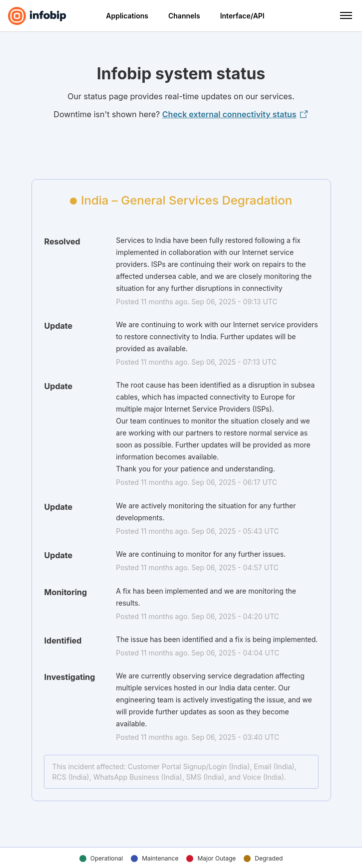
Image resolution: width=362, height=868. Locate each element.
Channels (184, 16)
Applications (127, 16)
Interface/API (242, 16)
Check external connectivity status (235, 114)
